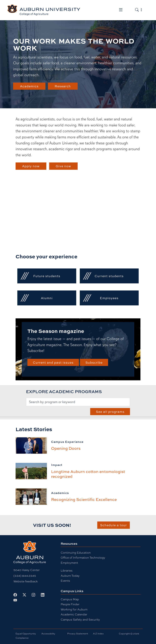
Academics (29, 86)
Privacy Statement (78, 634)
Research (63, 86)
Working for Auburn (74, 609)
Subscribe (94, 362)
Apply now (31, 166)
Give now (63, 166)
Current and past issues (53, 362)
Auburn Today (70, 576)
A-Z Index (98, 634)
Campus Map (70, 599)
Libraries (67, 571)
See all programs (110, 411)
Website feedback (26, 581)
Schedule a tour (113, 525)
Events (65, 581)
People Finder (70, 604)
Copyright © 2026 (129, 634)
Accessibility (48, 634)
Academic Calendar (74, 614)
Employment (69, 563)
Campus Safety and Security (80, 620)
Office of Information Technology (83, 558)
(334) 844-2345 (25, 576)
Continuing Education (76, 553)
